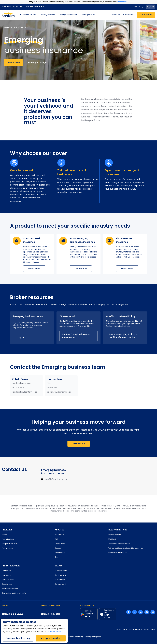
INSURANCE (7, 530)
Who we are (59, 535)
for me (28, 15)
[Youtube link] (147, 612)
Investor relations (115, 535)
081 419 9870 (52, 388)
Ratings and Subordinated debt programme (125, 548)
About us (116, 15)
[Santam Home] (8, 15)
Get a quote (146, 15)
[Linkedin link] (141, 612)
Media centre (60, 553)
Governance (60, 544)
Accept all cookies (51, 638)
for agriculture (89, 15)
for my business (48, 15)
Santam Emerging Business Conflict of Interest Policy (123, 336)
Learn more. (123, 2)
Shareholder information (118, 553)
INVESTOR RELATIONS (118, 530)
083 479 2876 (18, 388)
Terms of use (122, 630)
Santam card (60, 584)
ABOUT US (60, 530)
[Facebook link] (129, 612)
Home (6, 27)
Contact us (128, 15)
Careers (58, 548)
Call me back (13, 63)
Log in (21, 337)
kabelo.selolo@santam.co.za (25, 392)
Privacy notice (136, 630)
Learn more (34, 269)
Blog (57, 557)
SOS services (60, 580)
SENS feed (112, 539)
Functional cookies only (18, 638)
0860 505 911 (50, 614)
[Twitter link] (135, 612)
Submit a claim (61, 571)
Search (138, 7)
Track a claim (60, 575)
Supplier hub (7, 584)
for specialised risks (69, 15)
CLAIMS (58, 566)
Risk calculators (8, 580)
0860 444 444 (13, 614)
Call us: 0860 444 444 (12, 7)
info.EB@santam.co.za (56, 479)
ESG (56, 539)
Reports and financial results (119, 544)
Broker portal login (37, 63)
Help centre (6, 575)
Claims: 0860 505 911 (36, 7)
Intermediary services (10, 589)
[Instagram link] (153, 612)
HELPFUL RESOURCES (11, 566)
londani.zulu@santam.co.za (59, 392)
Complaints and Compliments (14, 593)
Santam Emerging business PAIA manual (76, 336)
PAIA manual (149, 630)
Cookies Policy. (55, 632)
